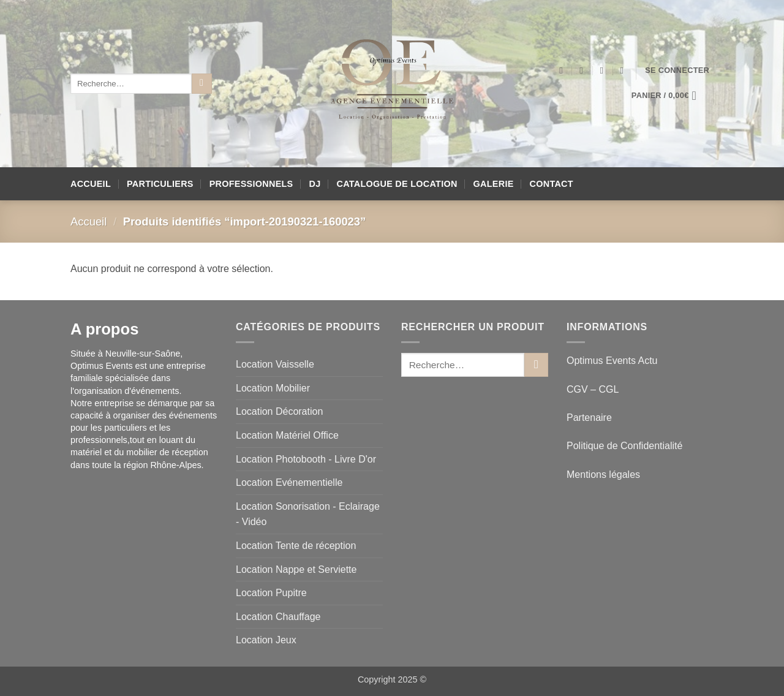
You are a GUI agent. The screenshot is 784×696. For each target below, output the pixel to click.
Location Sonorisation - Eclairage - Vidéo (308, 514)
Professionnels (251, 184)
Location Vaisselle (275, 364)
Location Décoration (279, 411)
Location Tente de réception (296, 546)
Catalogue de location (397, 184)
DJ (315, 184)
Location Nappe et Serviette (296, 569)
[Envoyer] (202, 84)
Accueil (91, 184)
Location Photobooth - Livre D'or (306, 459)
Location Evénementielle (289, 482)
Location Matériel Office (287, 435)
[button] (677, 70)
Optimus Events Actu (612, 361)
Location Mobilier (273, 388)
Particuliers (160, 184)
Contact (552, 184)
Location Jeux (266, 640)
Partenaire (590, 418)
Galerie (494, 184)
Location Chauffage (278, 617)
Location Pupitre (271, 593)
